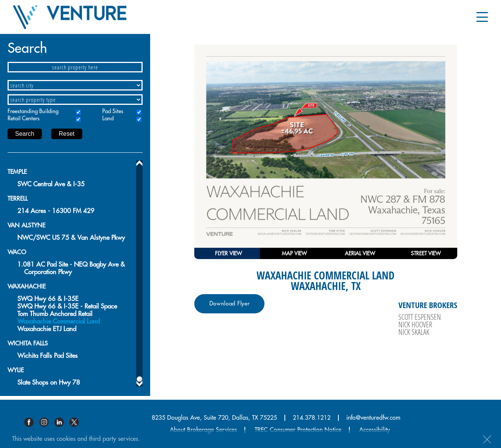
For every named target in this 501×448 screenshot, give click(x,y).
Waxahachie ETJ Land (47, 329)
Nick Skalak (414, 332)
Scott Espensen (420, 317)
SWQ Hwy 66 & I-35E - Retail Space (67, 306)
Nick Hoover (415, 324)
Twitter (77, 422)
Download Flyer (230, 304)
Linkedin (62, 422)
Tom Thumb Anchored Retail (55, 314)
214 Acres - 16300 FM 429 (56, 211)
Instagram (47, 422)
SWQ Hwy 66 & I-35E (48, 299)
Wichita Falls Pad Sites (48, 356)
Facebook (32, 422)
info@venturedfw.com (373, 418)
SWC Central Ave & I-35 (51, 184)
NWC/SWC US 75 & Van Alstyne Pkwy (71, 238)
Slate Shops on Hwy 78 (49, 383)
